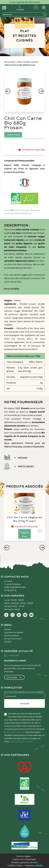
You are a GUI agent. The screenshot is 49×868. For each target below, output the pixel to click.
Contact (8, 642)
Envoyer (25, 704)
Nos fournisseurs (12, 635)
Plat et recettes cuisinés (28, 62)
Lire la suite (12, 677)
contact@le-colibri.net (15, 732)
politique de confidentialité (21, 741)
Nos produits (10, 62)
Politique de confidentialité (24, 859)
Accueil (7, 629)
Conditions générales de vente (24, 862)
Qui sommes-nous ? (13, 639)
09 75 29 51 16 (10, 590)
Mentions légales (24, 856)
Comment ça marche (14, 632)
